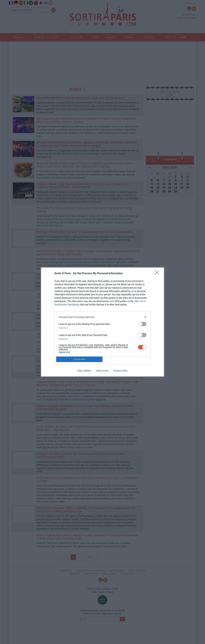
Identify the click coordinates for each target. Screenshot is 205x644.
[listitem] (102, 317)
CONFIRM (79, 359)
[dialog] (102, 322)
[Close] (158, 274)
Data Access (102, 371)
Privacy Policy (121, 371)
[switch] (142, 324)
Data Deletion (84, 371)
